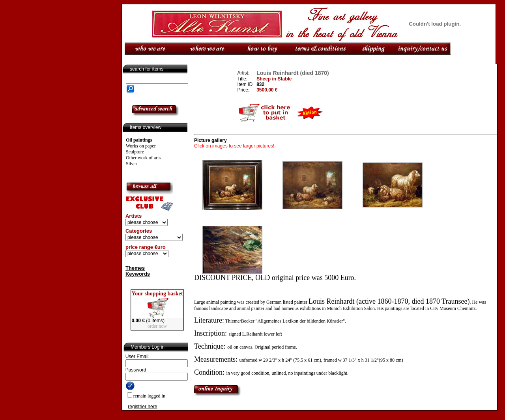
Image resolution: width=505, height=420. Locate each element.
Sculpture (135, 152)
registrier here (142, 407)
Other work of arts (143, 158)
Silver (132, 164)
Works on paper (141, 146)
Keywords (138, 274)
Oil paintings (139, 140)
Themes (135, 268)
